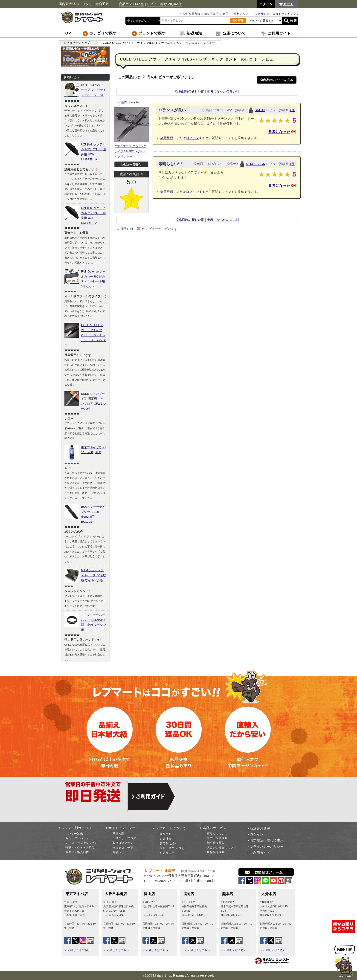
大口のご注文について (222, 848)
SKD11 (260, 110)
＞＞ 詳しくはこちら (77, 950)
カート (288, 4)
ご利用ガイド (260, 853)
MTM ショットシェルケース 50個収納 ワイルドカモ (94, 575)
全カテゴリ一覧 (123, 848)
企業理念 (166, 839)
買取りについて (217, 834)
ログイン (192, 138)
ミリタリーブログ (124, 838)
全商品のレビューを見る (277, 80)
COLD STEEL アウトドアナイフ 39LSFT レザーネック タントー (131, 151)
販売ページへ (129, 102)
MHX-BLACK (255, 164)
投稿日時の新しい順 (190, 91)
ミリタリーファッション (81, 843)
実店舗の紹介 (168, 844)
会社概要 (166, 834)
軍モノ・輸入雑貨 (77, 852)
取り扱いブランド (124, 843)
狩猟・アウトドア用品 (80, 848)
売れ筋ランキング (284, 14)
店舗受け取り (216, 852)
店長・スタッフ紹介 (173, 848)
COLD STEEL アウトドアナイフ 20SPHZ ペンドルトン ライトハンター (85, 335)
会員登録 (195, 14)
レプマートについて (171, 828)
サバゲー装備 (74, 834)
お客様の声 (167, 853)
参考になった (279, 132)
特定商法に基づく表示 (267, 841)
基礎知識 (118, 834)
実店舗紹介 (262, 14)
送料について (243, 14)
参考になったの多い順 (223, 91)
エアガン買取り (217, 838)
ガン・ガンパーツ (77, 838)
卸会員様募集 (216, 843)
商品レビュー (121, 852)
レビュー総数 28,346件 (165, 4)
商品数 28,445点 (131, 4)
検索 (293, 21)
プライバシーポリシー (267, 847)
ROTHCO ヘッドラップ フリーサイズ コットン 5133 (93, 90)
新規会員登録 (260, 828)
